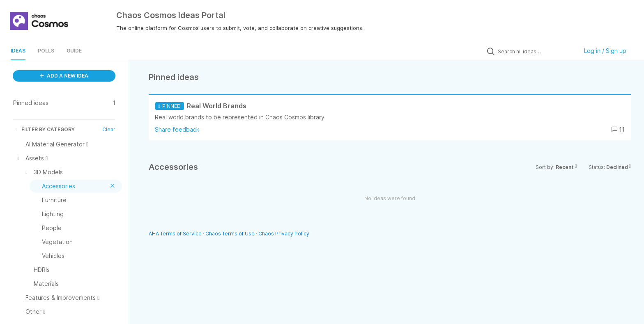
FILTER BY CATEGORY (44, 129)
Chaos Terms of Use (230, 234)
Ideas (18, 51)
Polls (46, 51)
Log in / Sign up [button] (605, 51)
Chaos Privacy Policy (284, 234)
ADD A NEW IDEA (64, 76)
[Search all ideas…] (536, 51)
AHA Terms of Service (176, 234)
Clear (109, 129)
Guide (74, 51)
